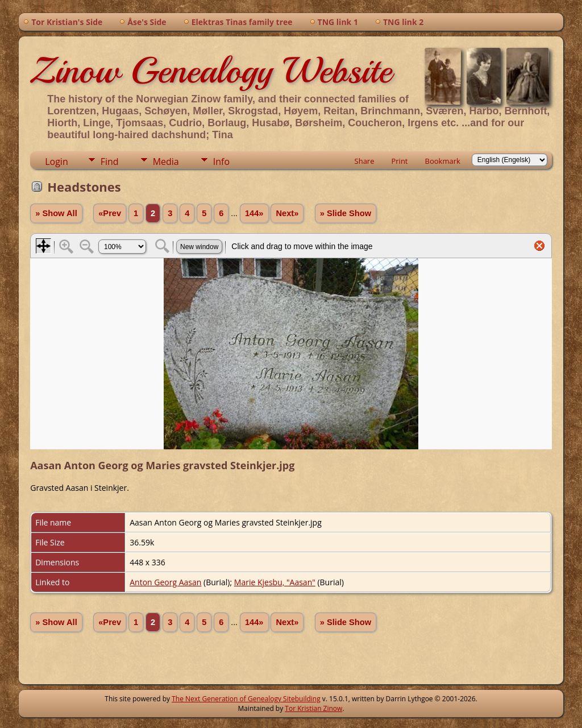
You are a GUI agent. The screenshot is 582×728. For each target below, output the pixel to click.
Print (399, 161)
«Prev (110, 213)
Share (365, 161)
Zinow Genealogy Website (211, 71)
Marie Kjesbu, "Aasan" (275, 582)
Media (166, 162)
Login (57, 162)
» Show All (56, 213)
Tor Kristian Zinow (313, 708)
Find (110, 162)
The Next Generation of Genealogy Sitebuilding (246, 699)
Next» (287, 213)
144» (254, 213)
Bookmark (443, 161)
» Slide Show (346, 213)
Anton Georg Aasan (165, 582)
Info (221, 162)
